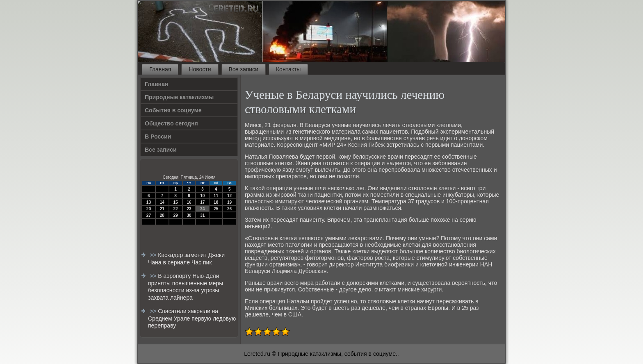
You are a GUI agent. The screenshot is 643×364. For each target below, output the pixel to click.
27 (149, 215)
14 (162, 202)
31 (202, 215)
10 (202, 196)
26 (229, 209)
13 (149, 202)
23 (189, 209)
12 (229, 196)
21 (162, 209)
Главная (160, 69)
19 (229, 202)
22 (176, 209)
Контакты (288, 69)
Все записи (244, 69)
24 (202, 209)
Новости (200, 69)
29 (176, 215)
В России (158, 136)
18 (216, 202)
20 (149, 209)
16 (189, 202)
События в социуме (173, 110)
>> (154, 255)
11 (216, 196)
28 (162, 215)
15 (176, 202)
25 (216, 209)
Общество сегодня (171, 123)
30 (189, 215)
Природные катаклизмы (179, 97)
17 (202, 202)
